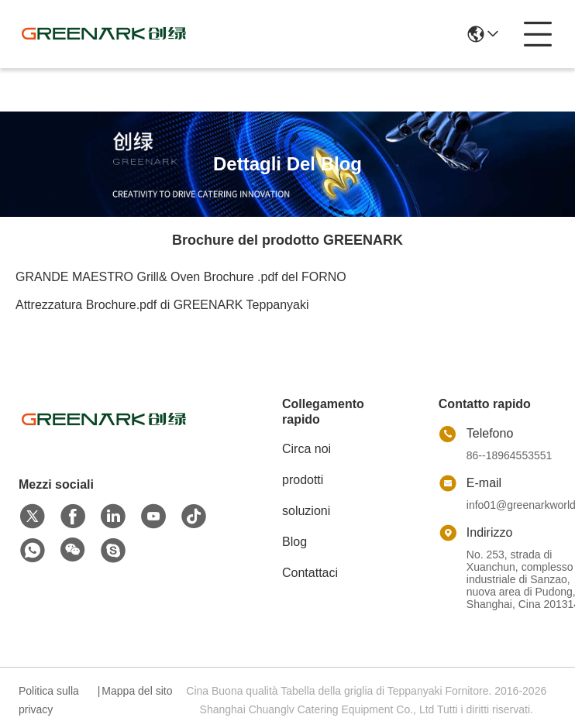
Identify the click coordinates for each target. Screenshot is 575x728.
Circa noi (306, 449)
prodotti (303, 480)
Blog (294, 542)
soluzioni (306, 511)
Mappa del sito (137, 691)
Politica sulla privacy (49, 700)
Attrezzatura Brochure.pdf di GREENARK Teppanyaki (162, 305)
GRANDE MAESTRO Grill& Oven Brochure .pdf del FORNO (181, 277)
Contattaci (310, 573)
